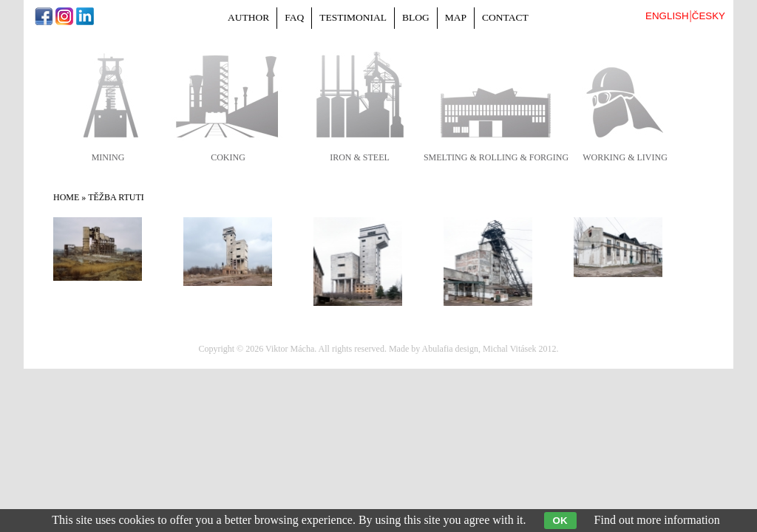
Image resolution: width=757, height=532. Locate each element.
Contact (505, 17)
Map (456, 17)
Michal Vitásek (510, 349)
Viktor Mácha (290, 349)
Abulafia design (450, 349)
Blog (416, 17)
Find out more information (657, 520)
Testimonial (353, 17)
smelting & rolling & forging (496, 157)
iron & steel (360, 157)
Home (66, 197)
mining (108, 157)
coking (228, 157)
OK (560, 521)
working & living (625, 157)
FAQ (294, 17)
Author (248, 17)
